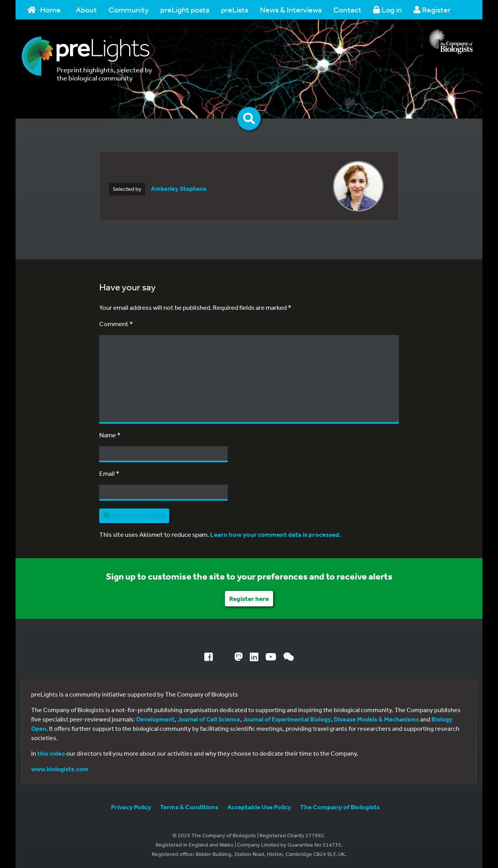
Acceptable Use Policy (259, 807)
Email (109, 473)
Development (155, 719)
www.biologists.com (60, 769)
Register (432, 10)
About (86, 10)
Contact (347, 10)
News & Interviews (291, 10)
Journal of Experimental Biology (287, 719)
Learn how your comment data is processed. (276, 534)
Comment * (116, 324)
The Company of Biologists (340, 807)
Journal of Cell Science (209, 719)
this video (51, 753)
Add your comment (134, 516)
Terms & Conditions (189, 807)
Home (44, 10)
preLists (235, 10)
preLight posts (185, 10)
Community (129, 10)
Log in (388, 10)
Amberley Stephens (179, 189)
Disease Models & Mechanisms (376, 719)
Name (110, 435)
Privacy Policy (131, 807)
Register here (249, 598)
